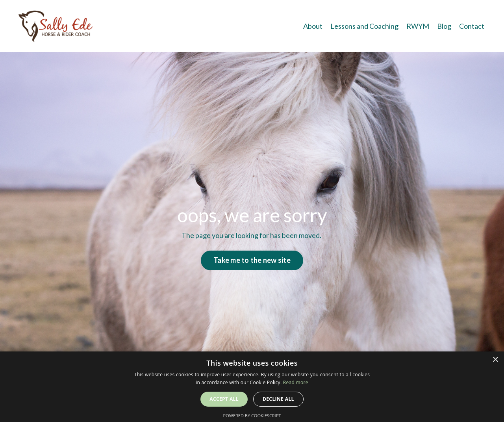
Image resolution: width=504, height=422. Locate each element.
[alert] (252, 387)
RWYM (418, 26)
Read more (296, 382)
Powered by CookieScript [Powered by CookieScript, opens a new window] (252, 415)
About (313, 26)
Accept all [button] (224, 399)
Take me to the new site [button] (252, 260)
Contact (472, 26)
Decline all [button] (278, 399)
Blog (444, 26)
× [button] (495, 360)
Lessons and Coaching (364, 26)
